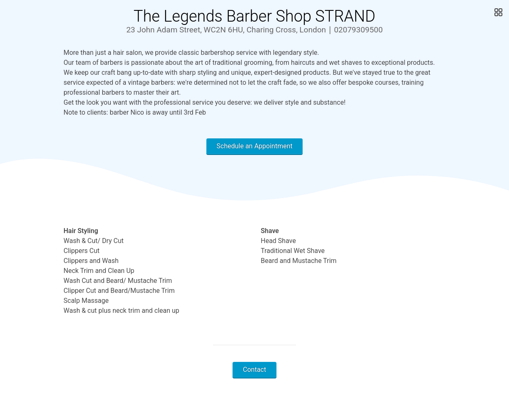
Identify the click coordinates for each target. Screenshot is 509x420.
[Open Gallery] (498, 12)
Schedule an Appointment (255, 146)
